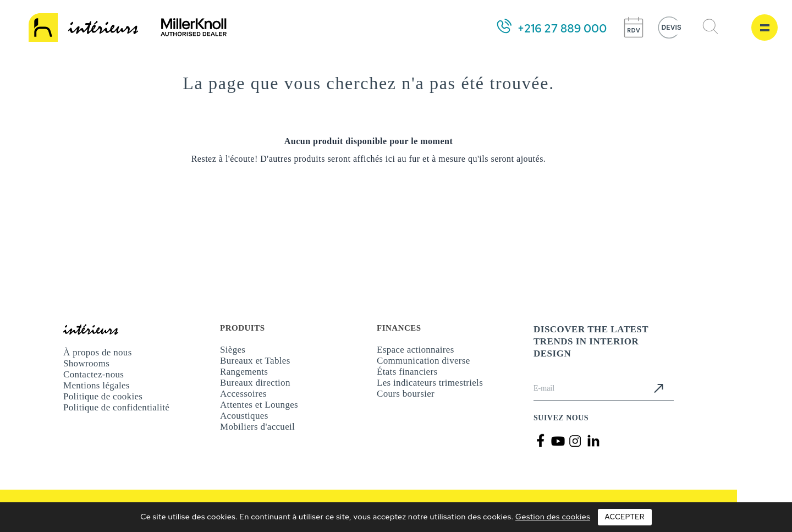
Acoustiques (244, 416)
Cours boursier (406, 394)
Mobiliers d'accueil (257, 427)
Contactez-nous (94, 374)
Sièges (233, 350)
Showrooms (86, 363)
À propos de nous (98, 352)
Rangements (244, 372)
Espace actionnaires (416, 350)
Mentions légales (97, 385)
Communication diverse (424, 361)
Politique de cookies (103, 396)
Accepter (625, 517)
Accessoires (243, 394)
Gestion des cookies (553, 517)
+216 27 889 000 (562, 29)
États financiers (407, 372)
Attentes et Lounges (259, 405)
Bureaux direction (255, 383)
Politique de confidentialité (116, 407)
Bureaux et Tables (255, 361)
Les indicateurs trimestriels (430, 383)
